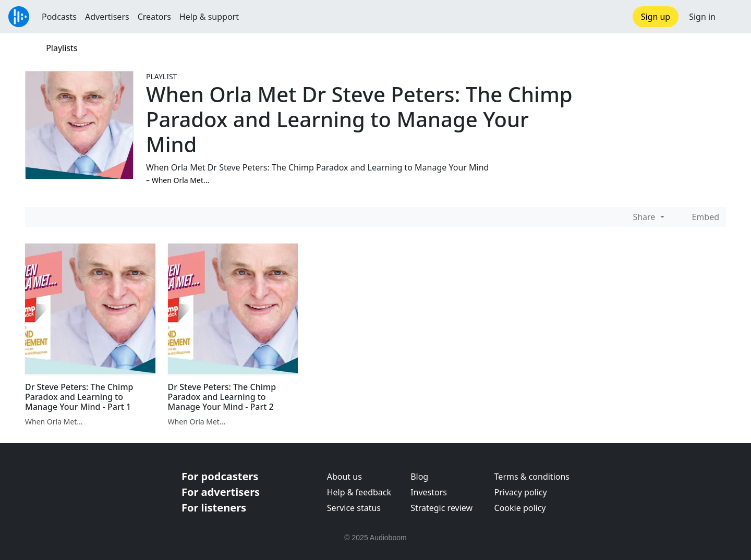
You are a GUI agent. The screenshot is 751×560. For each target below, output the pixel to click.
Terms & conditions (532, 477)
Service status (354, 508)
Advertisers (107, 17)
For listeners (214, 508)
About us (344, 477)
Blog (419, 477)
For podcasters (220, 476)
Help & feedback (359, 492)
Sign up (656, 17)
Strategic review (441, 508)
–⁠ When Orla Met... (178, 180)
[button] (733, 17)
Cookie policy (520, 508)
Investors (429, 492)
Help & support (209, 17)
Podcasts (59, 17)
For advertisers (221, 492)
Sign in (702, 17)
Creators (154, 17)
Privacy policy (521, 492)
